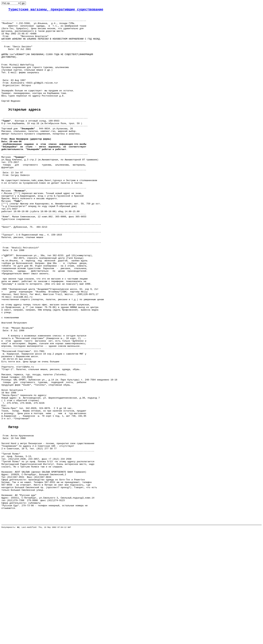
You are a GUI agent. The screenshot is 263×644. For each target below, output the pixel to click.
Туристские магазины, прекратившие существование (56, 10)
